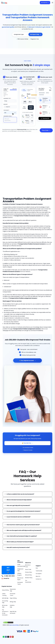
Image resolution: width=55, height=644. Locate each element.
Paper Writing (13, 598)
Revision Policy (29, 578)
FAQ (37, 568)
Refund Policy (29, 575)
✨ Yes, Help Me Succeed (28, 360)
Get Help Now (45, 3)
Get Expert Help (35, 34)
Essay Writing (5, 590)
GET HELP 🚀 (8, 570)
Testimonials (39, 571)
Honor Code (28, 569)
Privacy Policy (29, 572)
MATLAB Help (5, 598)
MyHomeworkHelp (14, 625)
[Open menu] (52, 3)
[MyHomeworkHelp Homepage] (7, 3)
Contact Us (39, 579)
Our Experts (39, 574)
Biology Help (13, 602)
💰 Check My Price (27, 443)
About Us (38, 576)
